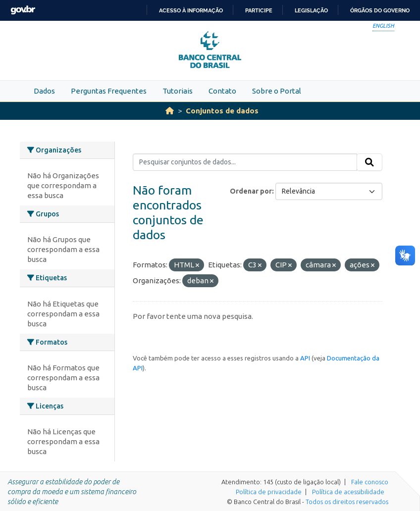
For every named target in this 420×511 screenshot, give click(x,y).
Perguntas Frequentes (109, 91)
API (305, 358)
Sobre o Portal (277, 91)
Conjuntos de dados (222, 111)
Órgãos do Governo (380, 10)
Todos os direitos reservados (347, 502)
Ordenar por (251, 191)
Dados (44, 91)
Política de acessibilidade (348, 492)
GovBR (23, 10)
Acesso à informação (191, 10)
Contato (222, 91)
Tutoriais (178, 91)
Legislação (311, 10)
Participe (259, 10)
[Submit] (369, 162)
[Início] (170, 111)
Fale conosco (370, 482)
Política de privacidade (269, 492)
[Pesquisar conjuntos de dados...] (245, 162)
